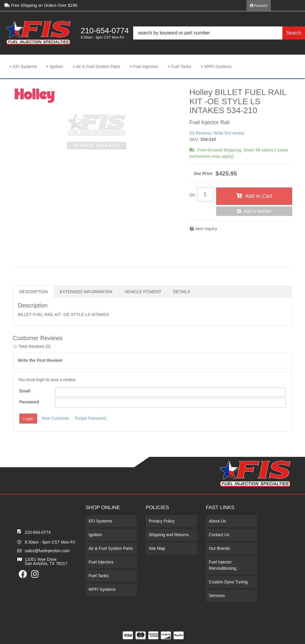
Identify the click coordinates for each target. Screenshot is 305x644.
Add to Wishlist (258, 211)
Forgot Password (91, 418)
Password (29, 402)
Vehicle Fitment (143, 292)
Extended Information (86, 292)
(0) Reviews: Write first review (217, 133)
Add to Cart (258, 196)
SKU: (194, 139)
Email (25, 391)
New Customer (55, 418)
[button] (219, 33)
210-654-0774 (38, 532)
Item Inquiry (206, 229)
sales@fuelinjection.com (47, 551)
